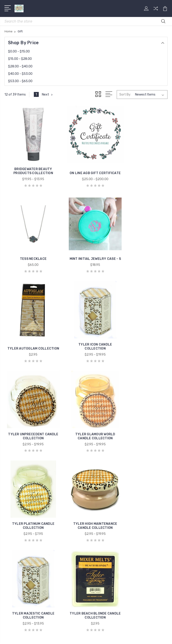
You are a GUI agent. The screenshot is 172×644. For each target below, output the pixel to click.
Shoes (12, 539)
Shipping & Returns (106, 475)
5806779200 (21, 485)
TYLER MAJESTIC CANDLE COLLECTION (86, 416)
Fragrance (15, 512)
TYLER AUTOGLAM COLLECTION (86, 249)
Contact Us (101, 482)
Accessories (17, 505)
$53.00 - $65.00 (20, 81)
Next (48, 95)
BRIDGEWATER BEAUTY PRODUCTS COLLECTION (30, 165)
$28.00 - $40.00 (20, 66)
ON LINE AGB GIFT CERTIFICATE (86, 165)
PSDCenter (104, 637)
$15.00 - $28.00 (20, 59)
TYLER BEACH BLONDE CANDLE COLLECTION (142, 416)
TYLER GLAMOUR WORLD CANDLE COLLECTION (86, 332)
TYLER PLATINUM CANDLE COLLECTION (142, 332)
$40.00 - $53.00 (20, 74)
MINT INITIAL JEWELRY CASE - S (30, 249)
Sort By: (125, 95)
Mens (12, 532)
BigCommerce (112, 629)
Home (12, 525)
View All (14, 552)
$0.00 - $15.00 (19, 51)
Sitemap (132, 629)
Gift (11, 519)
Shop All (14, 546)
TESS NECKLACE (142, 167)
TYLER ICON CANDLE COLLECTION (142, 249)
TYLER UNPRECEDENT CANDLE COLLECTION (30, 332)
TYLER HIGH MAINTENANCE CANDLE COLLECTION (30, 416)
